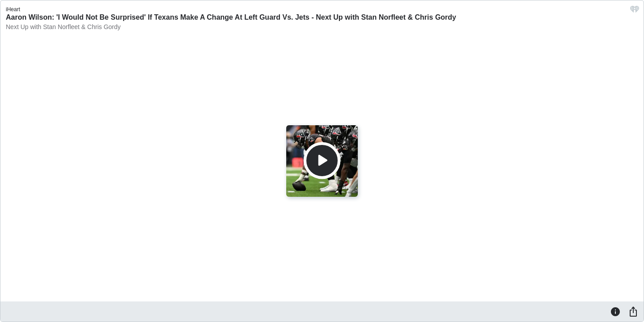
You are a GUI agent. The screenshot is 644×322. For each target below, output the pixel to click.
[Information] (615, 311)
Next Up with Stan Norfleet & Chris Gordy (63, 27)
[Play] (322, 161)
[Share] (633, 311)
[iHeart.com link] (635, 11)
